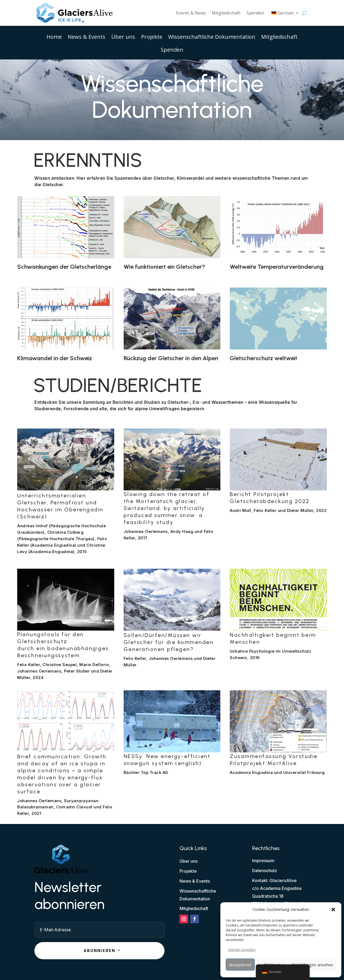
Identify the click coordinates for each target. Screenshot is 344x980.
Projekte (152, 38)
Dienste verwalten (242, 950)
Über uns (123, 38)
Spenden (255, 13)
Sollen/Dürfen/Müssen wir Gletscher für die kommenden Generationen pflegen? (169, 642)
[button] (333, 910)
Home (54, 38)
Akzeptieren (240, 965)
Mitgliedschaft (226, 13)
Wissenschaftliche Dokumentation (212, 38)
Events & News (191, 13)
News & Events (87, 38)
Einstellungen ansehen (312, 965)
